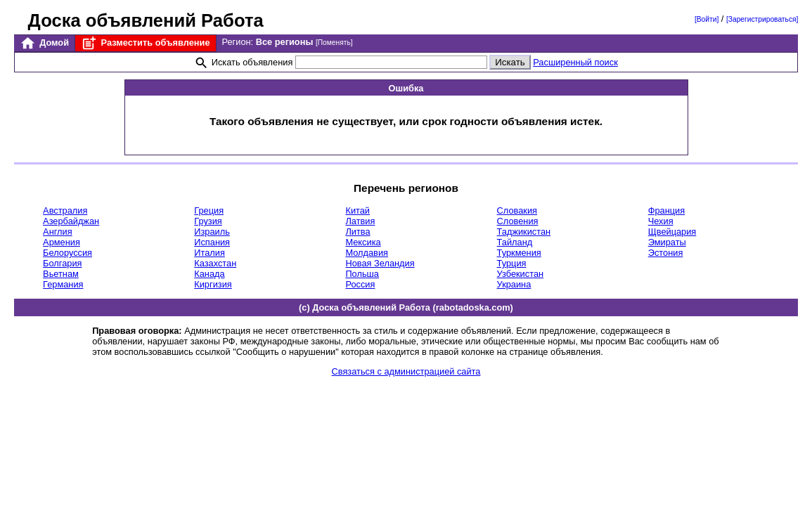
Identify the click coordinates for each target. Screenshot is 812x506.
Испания (212, 242)
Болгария (62, 263)
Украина (514, 284)
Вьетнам (61, 274)
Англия (58, 232)
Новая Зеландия (380, 263)
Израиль (212, 232)
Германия (63, 284)
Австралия (65, 210)
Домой (44, 43)
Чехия (661, 221)
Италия (210, 253)
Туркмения (519, 253)
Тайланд (515, 242)
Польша (362, 274)
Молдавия (367, 253)
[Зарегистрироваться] (762, 19)
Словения (518, 221)
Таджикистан (524, 232)
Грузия (208, 221)
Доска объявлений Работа (146, 20)
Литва (357, 232)
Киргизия (213, 284)
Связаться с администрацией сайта (406, 371)
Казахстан (215, 263)
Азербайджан (71, 221)
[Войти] (707, 19)
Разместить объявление (145, 43)
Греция (209, 210)
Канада (209, 274)
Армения (62, 242)
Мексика (363, 242)
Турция (512, 263)
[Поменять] (334, 43)
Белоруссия (67, 253)
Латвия (360, 221)
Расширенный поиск (575, 62)
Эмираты (667, 242)
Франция (666, 210)
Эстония (666, 253)
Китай (357, 210)
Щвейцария (672, 232)
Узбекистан (520, 274)
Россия (360, 284)
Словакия (517, 210)
